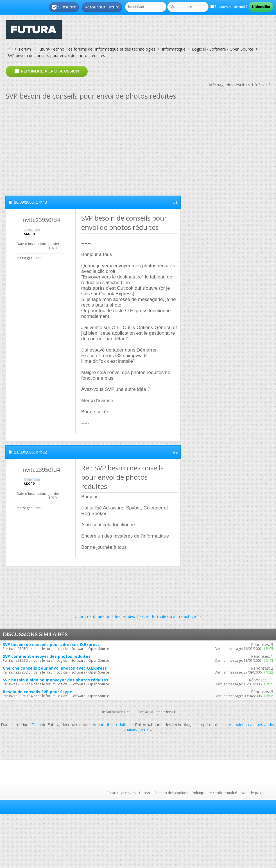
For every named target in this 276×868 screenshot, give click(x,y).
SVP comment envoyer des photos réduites (47, 656)
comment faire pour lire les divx (106, 616)
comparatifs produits (108, 725)
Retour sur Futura (102, 7)
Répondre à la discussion (47, 72)
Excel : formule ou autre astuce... (169, 616)
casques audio (261, 725)
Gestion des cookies (171, 793)
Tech (36, 725)
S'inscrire (64, 7)
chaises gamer (137, 729)
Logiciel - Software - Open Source (223, 49)
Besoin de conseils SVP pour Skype (38, 692)
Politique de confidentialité (214, 793)
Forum (25, 49)
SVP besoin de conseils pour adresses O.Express (51, 644)
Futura (112, 793)
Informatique (174, 49)
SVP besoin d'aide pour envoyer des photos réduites (56, 680)
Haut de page (252, 793)
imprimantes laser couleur (222, 725)
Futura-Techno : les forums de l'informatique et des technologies (96, 49)
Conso (145, 793)
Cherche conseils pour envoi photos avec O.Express (55, 668)
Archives (128, 793)
